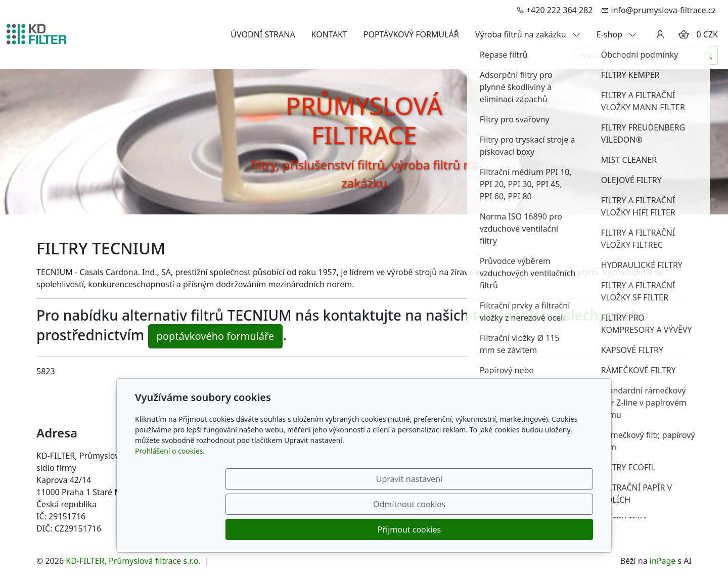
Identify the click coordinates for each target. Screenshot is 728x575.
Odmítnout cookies (444, 529)
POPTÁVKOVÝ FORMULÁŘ (411, 34)
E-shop (617, 34)
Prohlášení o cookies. (170, 501)
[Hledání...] (637, 56)
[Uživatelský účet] (660, 34)
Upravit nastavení (342, 529)
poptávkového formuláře (216, 336)
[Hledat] (709, 56)
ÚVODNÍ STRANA (263, 34)
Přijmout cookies (544, 529)
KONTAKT (329, 34)
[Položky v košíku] (684, 34)
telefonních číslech (536, 315)
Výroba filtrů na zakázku (528, 34)
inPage (663, 561)
